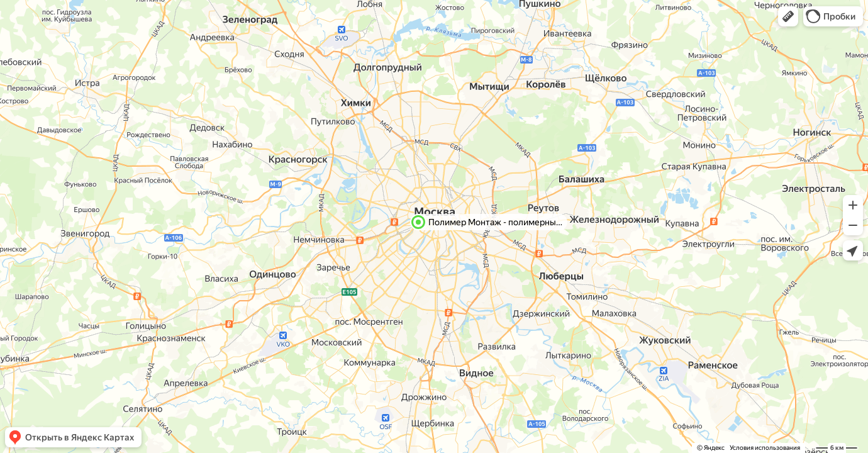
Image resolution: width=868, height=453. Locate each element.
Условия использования (765, 448)
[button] (788, 16)
